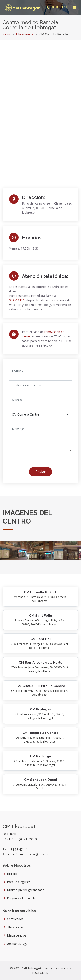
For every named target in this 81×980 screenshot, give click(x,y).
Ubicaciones (25, 34)
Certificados (15, 919)
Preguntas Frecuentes (22, 898)
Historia (12, 874)
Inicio (6, 34)
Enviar (40, 472)
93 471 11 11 (57, 7)
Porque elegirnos (19, 882)
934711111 (17, 300)
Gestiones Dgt (17, 944)
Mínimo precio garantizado (26, 890)
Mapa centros (17, 935)
